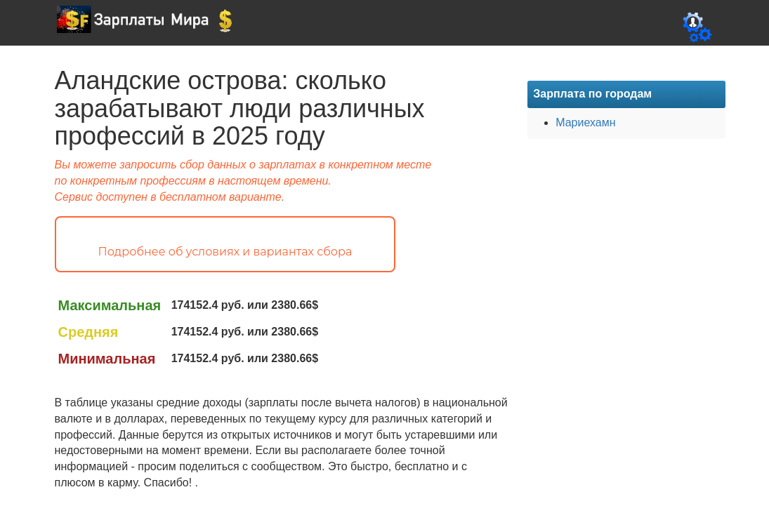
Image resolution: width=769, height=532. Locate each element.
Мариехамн (585, 122)
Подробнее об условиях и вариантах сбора (225, 252)
